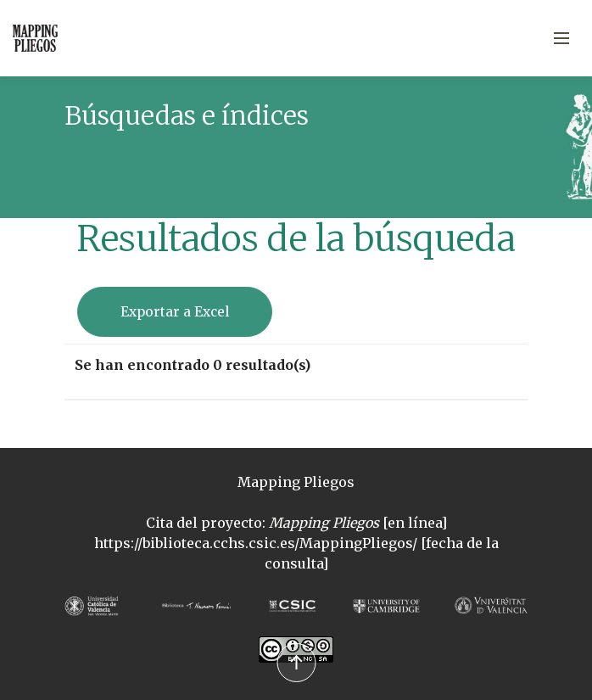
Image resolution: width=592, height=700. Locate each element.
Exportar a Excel (175, 312)
